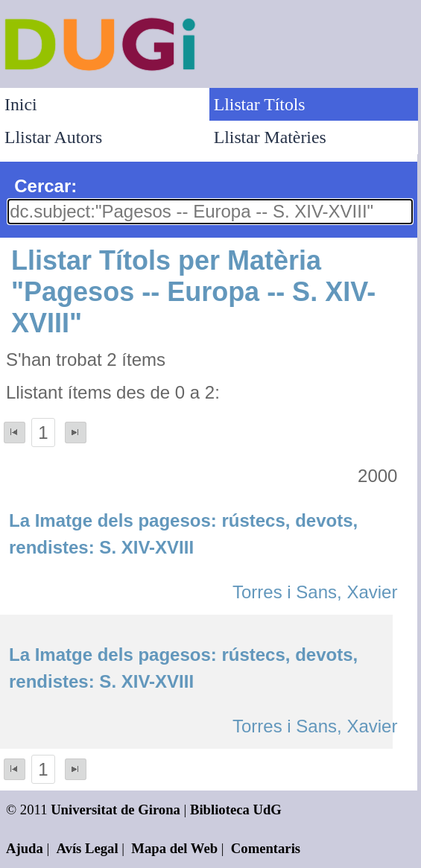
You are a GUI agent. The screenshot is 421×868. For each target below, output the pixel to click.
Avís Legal (88, 848)
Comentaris (266, 848)
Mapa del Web (174, 848)
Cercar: (45, 186)
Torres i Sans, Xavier (315, 592)
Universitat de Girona (115, 810)
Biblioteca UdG (236, 810)
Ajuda (25, 848)
